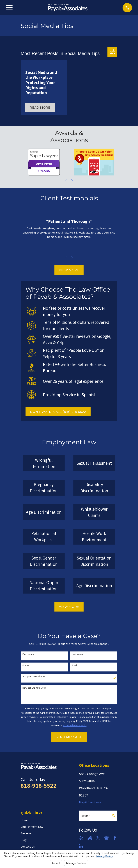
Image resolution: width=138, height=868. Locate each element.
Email (74, 665)
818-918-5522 (39, 786)
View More (69, 270)
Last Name (77, 654)
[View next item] (72, 181)
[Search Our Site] (114, 816)
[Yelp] (81, 838)
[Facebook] (115, 838)
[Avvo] (90, 838)
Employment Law (32, 827)
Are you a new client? (34, 676)
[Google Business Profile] (106, 838)
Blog (24, 840)
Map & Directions (90, 802)
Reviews (26, 833)
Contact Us (28, 847)
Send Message (69, 737)
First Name (28, 654)
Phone (26, 665)
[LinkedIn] (81, 846)
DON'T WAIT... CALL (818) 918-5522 (58, 412)
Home (25, 820)
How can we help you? (34, 688)
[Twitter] (98, 838)
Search (86, 816)
